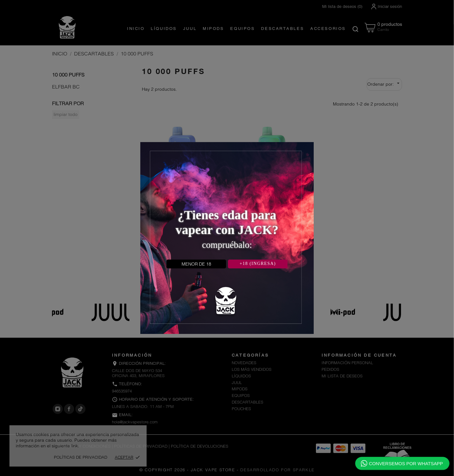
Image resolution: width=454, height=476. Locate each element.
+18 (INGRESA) (258, 264)
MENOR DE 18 (196, 264)
